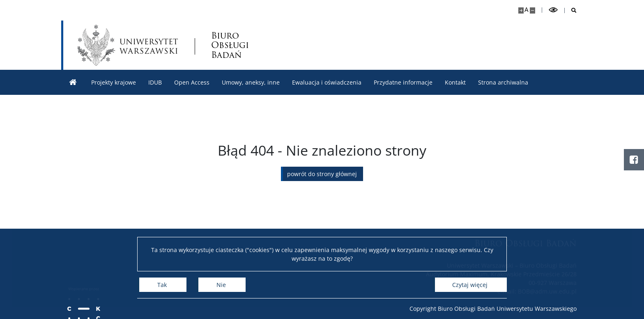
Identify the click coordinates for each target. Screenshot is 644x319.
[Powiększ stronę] (521, 10)
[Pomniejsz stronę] (532, 10)
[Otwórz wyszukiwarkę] (571, 10)
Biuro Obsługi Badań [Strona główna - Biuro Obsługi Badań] (230, 45)
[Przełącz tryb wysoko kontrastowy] (553, 10)
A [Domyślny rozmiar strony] (526, 10)
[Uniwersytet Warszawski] (128, 45)
